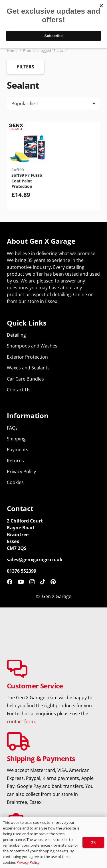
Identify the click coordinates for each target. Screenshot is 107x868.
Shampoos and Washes (32, 346)
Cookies (15, 482)
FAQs (12, 428)
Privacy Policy (21, 471)
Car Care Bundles (25, 379)
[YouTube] (21, 582)
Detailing (16, 335)
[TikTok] (43, 582)
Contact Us (19, 390)
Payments (18, 450)
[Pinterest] (53, 582)
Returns (15, 461)
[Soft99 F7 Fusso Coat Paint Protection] (28, 143)
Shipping (16, 439)
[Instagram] (32, 582)
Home (12, 50)
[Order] (53, 103)
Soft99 (18, 170)
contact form (21, 721)
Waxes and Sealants (28, 368)
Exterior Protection (27, 357)
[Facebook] (10, 582)
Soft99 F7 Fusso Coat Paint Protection (27, 181)
